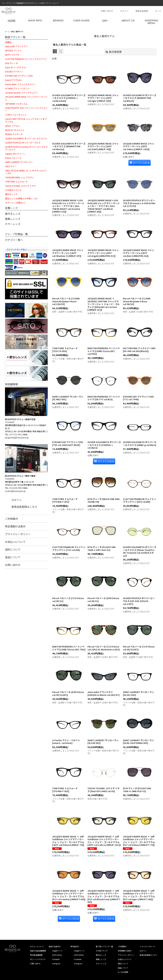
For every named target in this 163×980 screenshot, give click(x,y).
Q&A (105, 20)
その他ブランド (102, 951)
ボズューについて (37, 946)
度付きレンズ (13, 214)
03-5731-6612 (16, 434)
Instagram (56, 964)
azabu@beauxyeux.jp (15, 491)
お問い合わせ (107, 11)
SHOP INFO (35, 20)
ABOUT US (128, 20)
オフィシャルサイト (38, 959)
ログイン (124, 11)
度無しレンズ (13, 219)
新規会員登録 (142, 11)
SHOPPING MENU (151, 22)
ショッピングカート (147, 946)
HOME (12, 20)
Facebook (56, 959)
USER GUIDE (81, 20)
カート (158, 11)
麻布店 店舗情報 (36, 955)
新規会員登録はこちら (24, 507)
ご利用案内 (11, 519)
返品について (13, 557)
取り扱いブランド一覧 (104, 946)
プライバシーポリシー (18, 534)
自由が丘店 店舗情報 (38, 951)
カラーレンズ (13, 224)
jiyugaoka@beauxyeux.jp (17, 437)
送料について (13, 549)
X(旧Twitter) (57, 955)
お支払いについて (15, 542)
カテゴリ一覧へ (14, 240)
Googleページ (57, 951)
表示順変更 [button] (114, 52)
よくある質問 (123, 972)
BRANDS (58, 20)
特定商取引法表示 (15, 526)
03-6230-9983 (16, 488)
